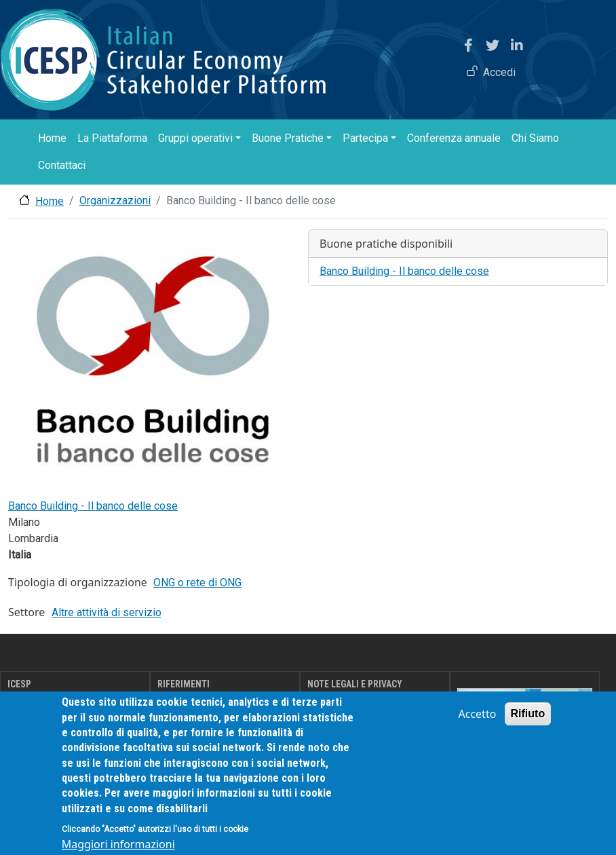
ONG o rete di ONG (197, 583)
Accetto (478, 729)
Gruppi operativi (195, 138)
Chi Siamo (535, 138)
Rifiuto (528, 729)
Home (52, 138)
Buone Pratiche (288, 138)
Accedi (499, 72)
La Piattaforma (112, 138)
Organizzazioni (115, 201)
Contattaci (62, 165)
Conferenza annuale (454, 138)
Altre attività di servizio (107, 612)
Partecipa (365, 138)
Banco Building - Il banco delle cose (93, 506)
